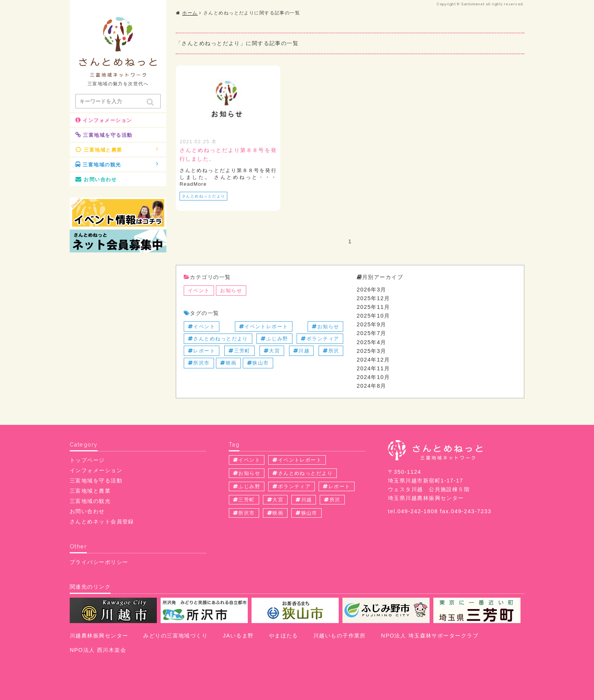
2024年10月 (374, 377)
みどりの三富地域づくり (175, 636)
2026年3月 (372, 290)
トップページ (87, 460)
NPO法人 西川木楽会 (98, 650)
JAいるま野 (238, 636)
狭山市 (258, 363)
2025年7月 (372, 333)
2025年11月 (374, 307)
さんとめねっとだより (203, 196)
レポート (202, 351)
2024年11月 (374, 368)
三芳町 (239, 351)
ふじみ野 (274, 339)
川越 (301, 351)
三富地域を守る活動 (104, 135)
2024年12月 (374, 360)
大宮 (272, 351)
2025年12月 (374, 298)
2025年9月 (372, 324)
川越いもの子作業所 (340, 636)
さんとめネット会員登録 (102, 521)
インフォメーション (104, 120)
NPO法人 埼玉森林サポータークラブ (430, 636)
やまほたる (284, 636)
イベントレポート (264, 327)
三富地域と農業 (117, 149)
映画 (228, 363)
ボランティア (320, 339)
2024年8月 (372, 386)
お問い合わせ (96, 179)
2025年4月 (372, 342)
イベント (199, 290)
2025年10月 (374, 316)
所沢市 (199, 363)
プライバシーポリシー (99, 562)
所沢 (331, 351)
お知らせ (231, 290)
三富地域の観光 (117, 164)
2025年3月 (372, 351)
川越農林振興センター (99, 636)
